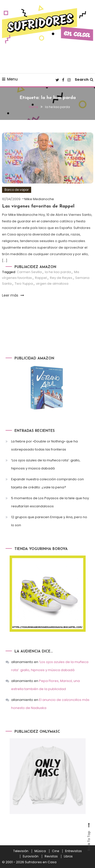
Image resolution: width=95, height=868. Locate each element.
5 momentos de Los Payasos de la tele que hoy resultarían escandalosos (50, 502)
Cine (55, 851)
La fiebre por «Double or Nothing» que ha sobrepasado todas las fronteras (44, 445)
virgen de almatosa (52, 284)
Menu (10, 79)
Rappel (41, 278)
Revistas (51, 856)
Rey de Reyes (61, 278)
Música (40, 851)
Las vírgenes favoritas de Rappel (38, 206)
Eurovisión (31, 856)
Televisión (21, 851)
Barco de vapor (17, 190)
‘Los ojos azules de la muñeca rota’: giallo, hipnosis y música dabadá (46, 464)
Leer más (13, 295)
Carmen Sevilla (29, 272)
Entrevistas (73, 851)
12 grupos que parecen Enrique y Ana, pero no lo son (49, 521)
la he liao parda (58, 272)
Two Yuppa (24, 284)
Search (84, 80)
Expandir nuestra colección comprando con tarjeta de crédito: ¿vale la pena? (48, 483)
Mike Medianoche (39, 199)
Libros (68, 856)
